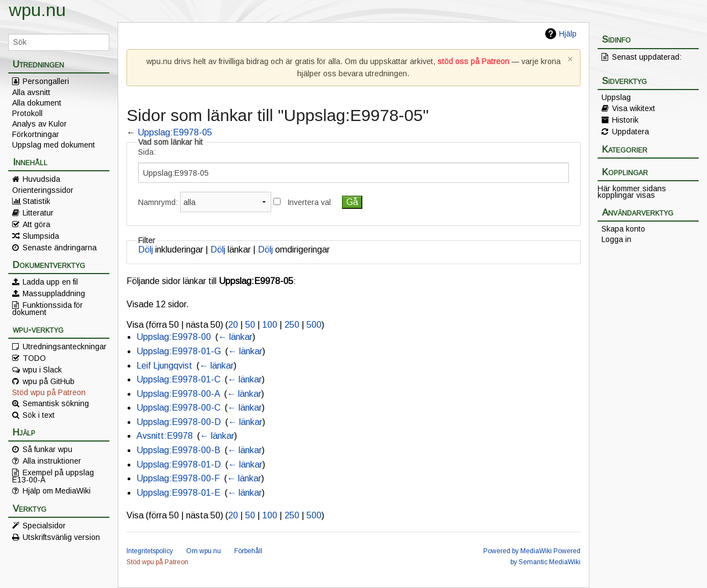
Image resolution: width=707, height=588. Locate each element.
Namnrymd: (158, 202)
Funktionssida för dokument (48, 308)
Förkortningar (36, 134)
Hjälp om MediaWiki (57, 491)
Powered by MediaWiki (518, 551)
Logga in (616, 239)
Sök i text (39, 415)
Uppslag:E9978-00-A (178, 394)
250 (292, 325)
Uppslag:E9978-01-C (178, 379)
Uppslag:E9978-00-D (179, 422)
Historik (625, 120)
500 (314, 325)
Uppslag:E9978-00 (174, 337)
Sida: (147, 152)
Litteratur (38, 213)
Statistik (36, 201)
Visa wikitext (634, 108)
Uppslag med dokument (54, 145)
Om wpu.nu (204, 551)
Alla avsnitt (31, 92)
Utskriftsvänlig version (61, 537)
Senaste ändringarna (60, 248)
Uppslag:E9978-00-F (178, 478)
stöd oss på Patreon (473, 61)
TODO (34, 358)
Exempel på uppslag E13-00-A (53, 476)
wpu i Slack (42, 370)
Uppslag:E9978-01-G (179, 351)
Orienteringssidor (43, 190)
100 (270, 325)
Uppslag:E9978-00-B (178, 450)
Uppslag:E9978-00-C (178, 408)
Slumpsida (41, 236)
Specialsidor (44, 526)
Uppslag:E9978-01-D (179, 464)
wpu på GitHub (49, 381)
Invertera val (309, 202)
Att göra (36, 224)
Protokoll (27, 113)
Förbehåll (248, 551)
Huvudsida (41, 179)
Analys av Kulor (39, 124)
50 (250, 325)
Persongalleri (46, 81)
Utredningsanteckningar (65, 347)
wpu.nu (37, 10)
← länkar (235, 337)
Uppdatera (631, 132)
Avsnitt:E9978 (165, 436)
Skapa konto (623, 229)
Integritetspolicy (150, 551)
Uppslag (616, 97)
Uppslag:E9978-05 (175, 132)
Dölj (146, 250)
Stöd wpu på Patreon (49, 392)
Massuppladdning (54, 293)
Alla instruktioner (52, 461)
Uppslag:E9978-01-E (178, 493)
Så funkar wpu (48, 449)
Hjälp (568, 34)
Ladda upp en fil (50, 282)
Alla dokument (37, 103)
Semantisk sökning (56, 403)
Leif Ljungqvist (164, 366)
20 (233, 325)
